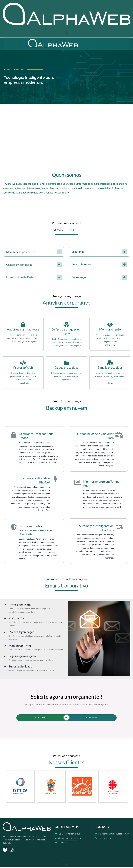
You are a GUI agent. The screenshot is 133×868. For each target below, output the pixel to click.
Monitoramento (110, 329)
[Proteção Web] (23, 363)
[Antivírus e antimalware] (23, 325)
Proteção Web (23, 367)
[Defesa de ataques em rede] (66, 325)
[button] (66, 32)
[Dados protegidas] (66, 363)
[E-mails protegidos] (110, 363)
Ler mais (51, 125)
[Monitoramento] (110, 325)
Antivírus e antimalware (23, 329)
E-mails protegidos (110, 367)
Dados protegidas (66, 367)
